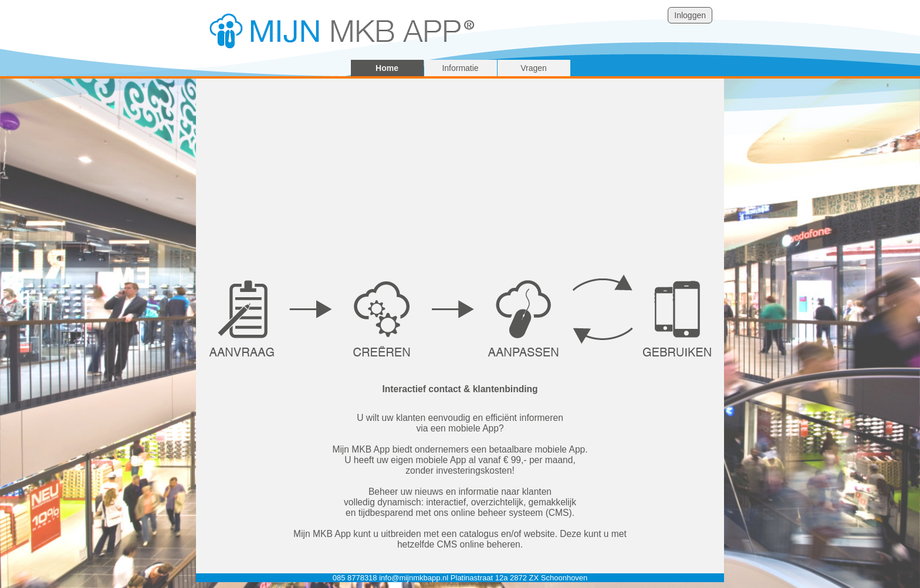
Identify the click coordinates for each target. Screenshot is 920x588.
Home (387, 68)
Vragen (534, 68)
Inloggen (690, 15)
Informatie (460, 68)
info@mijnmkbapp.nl (414, 578)
